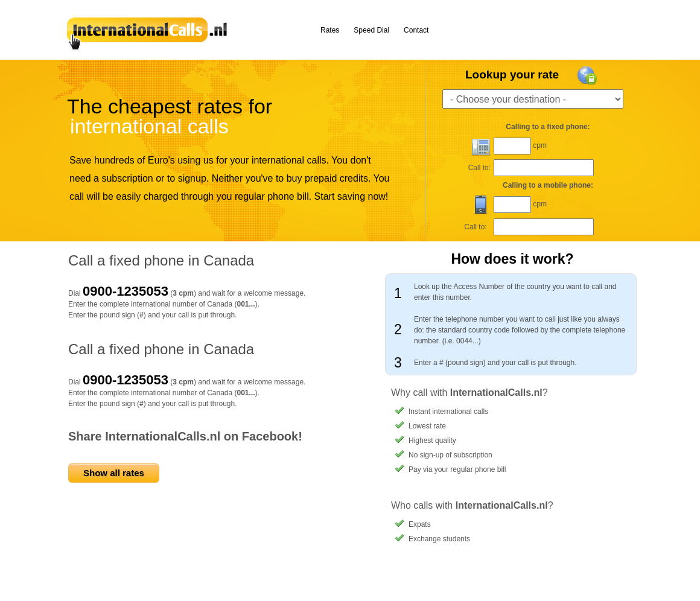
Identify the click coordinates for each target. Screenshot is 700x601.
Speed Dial (371, 30)
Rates (330, 30)
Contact (416, 30)
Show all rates (114, 473)
